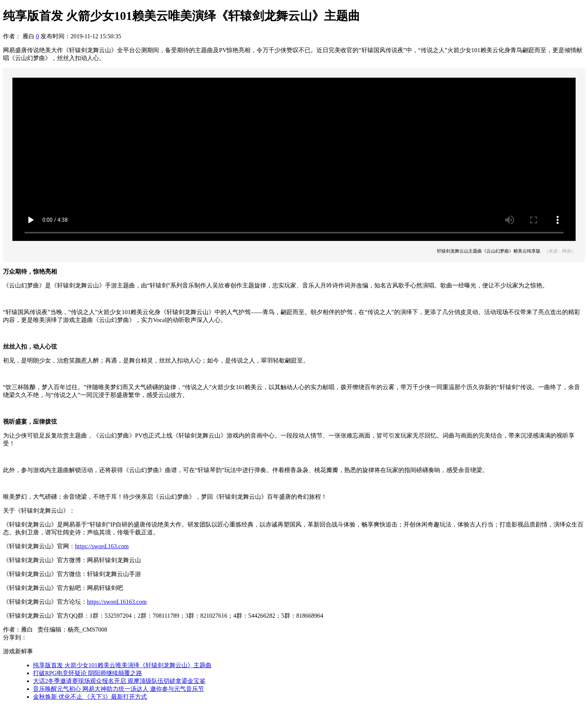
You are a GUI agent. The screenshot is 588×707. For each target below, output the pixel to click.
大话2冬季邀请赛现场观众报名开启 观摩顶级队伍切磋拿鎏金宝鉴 (119, 681)
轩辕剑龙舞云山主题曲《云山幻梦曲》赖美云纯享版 (489, 251)
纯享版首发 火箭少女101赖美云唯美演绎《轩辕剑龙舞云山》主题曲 (122, 665)
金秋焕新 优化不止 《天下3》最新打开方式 (90, 697)
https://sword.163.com (102, 546)
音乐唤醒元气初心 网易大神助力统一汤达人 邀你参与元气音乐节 (118, 689)
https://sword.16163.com (117, 602)
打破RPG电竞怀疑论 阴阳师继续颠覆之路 (88, 673)
